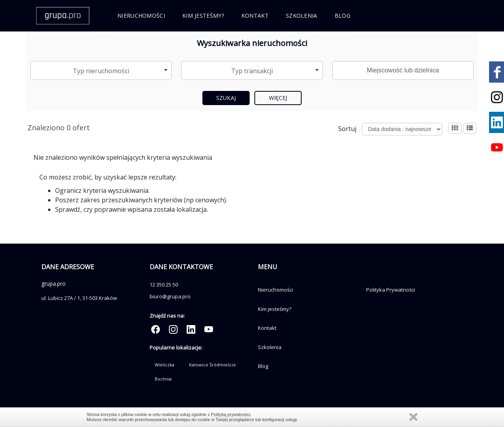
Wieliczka (165, 365)
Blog (343, 16)
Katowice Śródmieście (212, 365)
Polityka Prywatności (391, 290)
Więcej (278, 98)
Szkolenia (302, 16)
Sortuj (347, 129)
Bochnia (163, 379)
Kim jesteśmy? (203, 16)
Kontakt (255, 16)
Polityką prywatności (231, 414)
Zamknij (413, 417)
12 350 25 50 (164, 285)
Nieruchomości (141, 16)
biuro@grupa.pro (170, 296)
